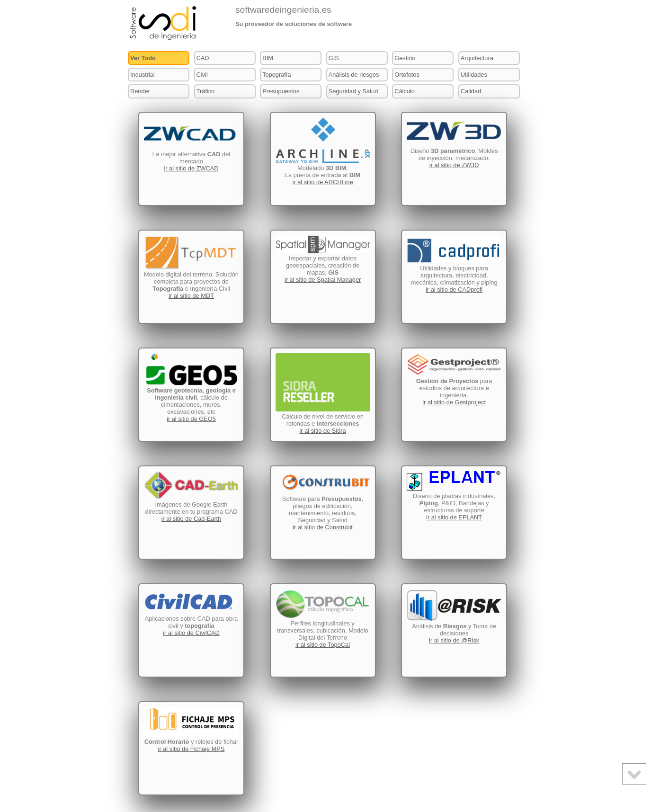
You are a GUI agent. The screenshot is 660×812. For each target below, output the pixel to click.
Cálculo (405, 91)
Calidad (471, 91)
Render (140, 91)
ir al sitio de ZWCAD (191, 168)
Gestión (405, 58)
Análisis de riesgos (354, 75)
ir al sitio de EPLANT (454, 517)
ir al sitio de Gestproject (454, 402)
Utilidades (474, 75)
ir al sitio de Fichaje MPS (192, 749)
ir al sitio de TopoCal (323, 645)
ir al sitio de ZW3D (454, 165)
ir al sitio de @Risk (454, 640)
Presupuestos (281, 91)
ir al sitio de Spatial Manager (323, 280)
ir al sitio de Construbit (323, 527)
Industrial (143, 75)
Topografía (276, 75)
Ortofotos (407, 75)
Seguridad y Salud (353, 91)
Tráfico (206, 91)
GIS (334, 58)
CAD (203, 58)
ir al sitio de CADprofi (454, 290)
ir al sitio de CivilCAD (191, 633)
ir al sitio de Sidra (322, 431)
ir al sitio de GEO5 (191, 419)
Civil (202, 75)
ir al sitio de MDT (191, 296)
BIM (268, 58)
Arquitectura (477, 58)
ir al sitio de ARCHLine (323, 182)
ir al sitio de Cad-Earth (192, 519)
